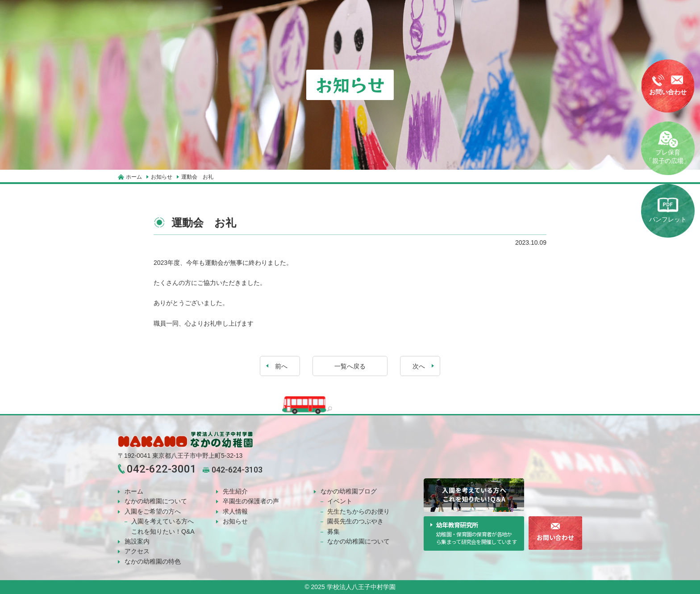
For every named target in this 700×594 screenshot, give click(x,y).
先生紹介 (235, 491)
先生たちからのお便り (358, 511)
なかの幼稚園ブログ (349, 491)
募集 (333, 531)
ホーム (134, 491)
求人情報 (235, 511)
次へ (420, 366)
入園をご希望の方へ (153, 511)
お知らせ (235, 521)
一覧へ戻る (350, 366)
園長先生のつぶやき (355, 521)
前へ (280, 366)
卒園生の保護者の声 (251, 501)
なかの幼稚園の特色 (153, 561)
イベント (340, 501)
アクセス (137, 551)
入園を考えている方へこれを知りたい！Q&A (163, 526)
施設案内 (137, 541)
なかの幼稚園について (156, 501)
